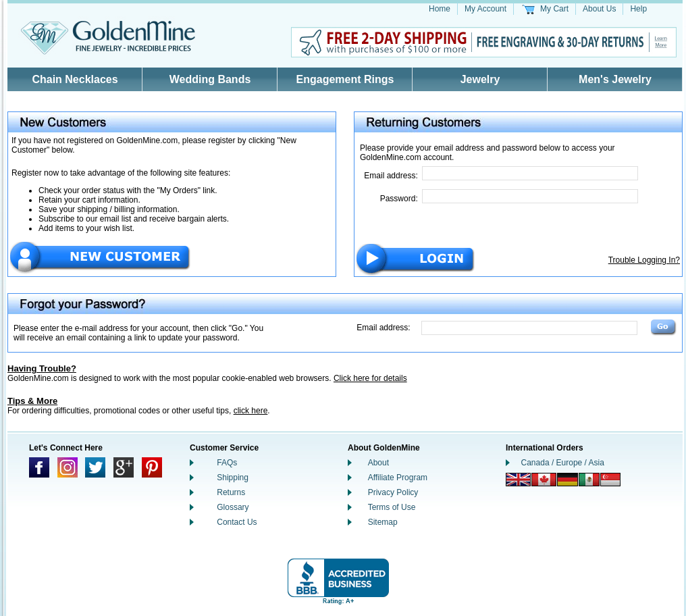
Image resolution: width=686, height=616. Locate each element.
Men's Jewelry (615, 79)
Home (440, 9)
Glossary (233, 507)
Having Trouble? (42, 368)
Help (638, 9)
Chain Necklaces (75, 79)
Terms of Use (392, 507)
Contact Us (237, 522)
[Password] (530, 196)
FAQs (227, 463)
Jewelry (480, 79)
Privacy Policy (393, 492)
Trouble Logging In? (644, 260)
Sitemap (383, 522)
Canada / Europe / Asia (563, 463)
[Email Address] (530, 173)
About (378, 463)
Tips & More (32, 401)
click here (251, 411)
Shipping (233, 478)
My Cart (554, 9)
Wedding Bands (210, 79)
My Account (485, 9)
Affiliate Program (398, 478)
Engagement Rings (345, 79)
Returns (231, 492)
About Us (599, 9)
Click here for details (370, 378)
